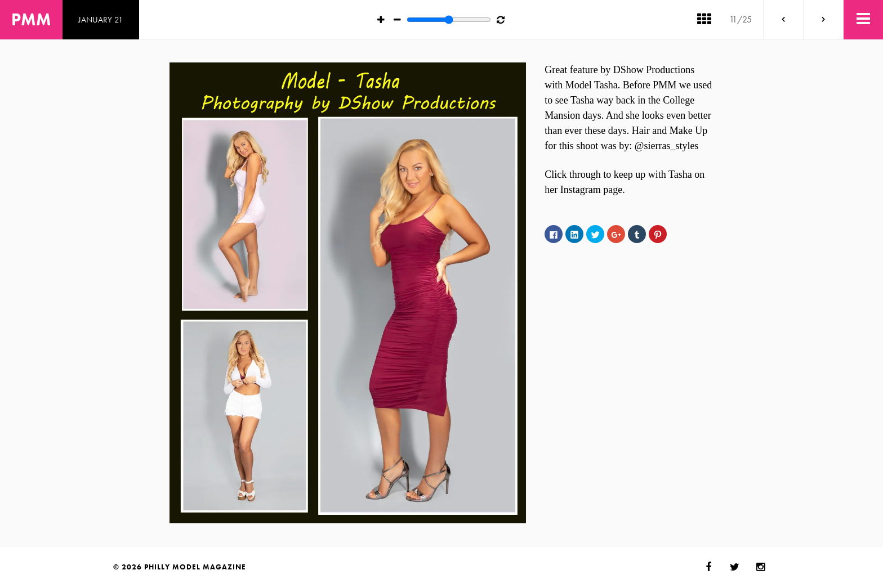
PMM (31, 20)
